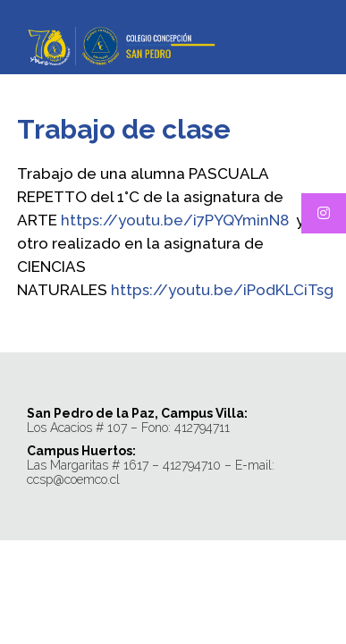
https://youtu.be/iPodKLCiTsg (222, 290)
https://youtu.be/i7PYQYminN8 (175, 220)
